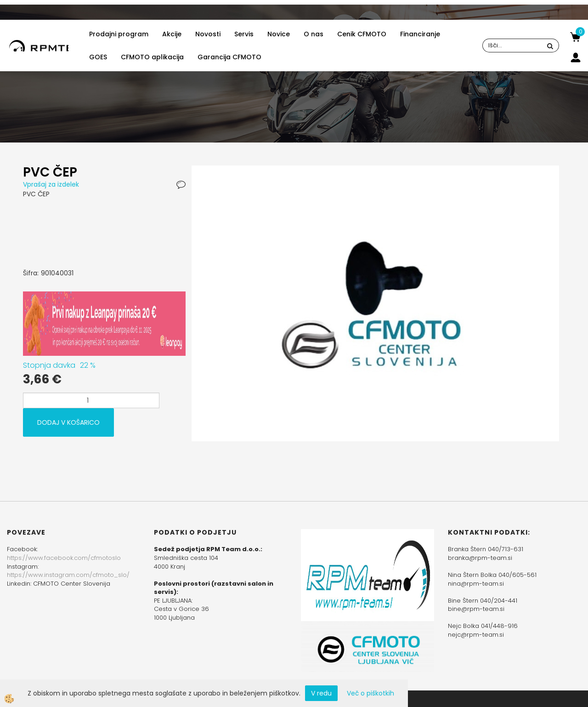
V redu (321, 693)
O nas (314, 34)
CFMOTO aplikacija (152, 57)
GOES (98, 57)
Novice (279, 34)
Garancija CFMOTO (229, 57)
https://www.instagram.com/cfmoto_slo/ (68, 575)
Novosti (208, 34)
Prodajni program (119, 34)
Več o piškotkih (370, 693)
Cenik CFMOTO (362, 34)
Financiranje (420, 34)
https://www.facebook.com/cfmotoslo (64, 558)
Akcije (172, 34)
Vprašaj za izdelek (51, 184)
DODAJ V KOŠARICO (68, 422)
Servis (244, 34)
